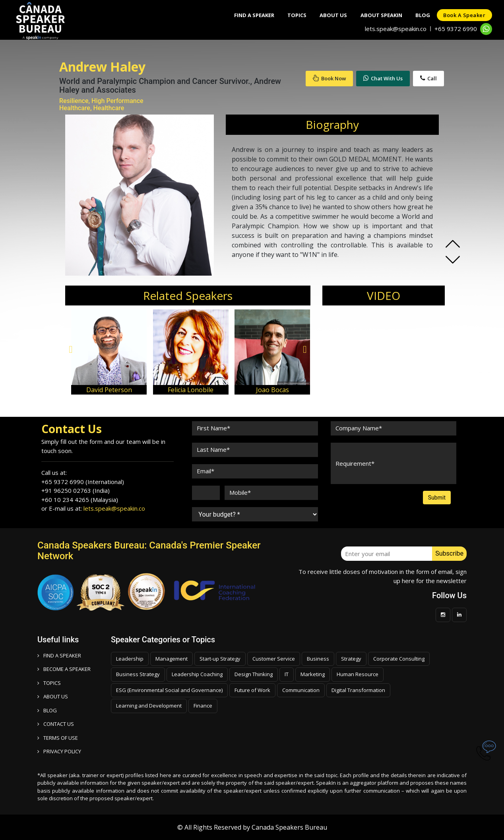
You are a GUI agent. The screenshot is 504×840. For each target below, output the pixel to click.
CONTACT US (56, 724)
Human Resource (358, 674)
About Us (324, 15)
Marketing (313, 674)
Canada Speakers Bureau (289, 827)
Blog (419, 15)
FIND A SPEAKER (59, 655)
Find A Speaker (239, 15)
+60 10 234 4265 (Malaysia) (80, 500)
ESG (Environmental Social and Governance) (169, 690)
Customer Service (274, 659)
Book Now (329, 78)
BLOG (47, 710)
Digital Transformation (358, 690)
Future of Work (252, 690)
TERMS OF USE (58, 738)
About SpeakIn (375, 15)
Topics (285, 15)
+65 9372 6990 (456, 29)
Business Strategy (138, 674)
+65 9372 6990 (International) (83, 482)
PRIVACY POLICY (59, 751)
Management (172, 659)
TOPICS (49, 683)
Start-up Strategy (220, 659)
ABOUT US (53, 696)
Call (428, 78)
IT (287, 674)
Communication (301, 690)
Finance (203, 706)
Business (318, 659)
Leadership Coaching (197, 674)
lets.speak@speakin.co (396, 29)
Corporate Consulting (399, 659)
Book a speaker (463, 15)
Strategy (351, 659)
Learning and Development (149, 706)
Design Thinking (254, 674)
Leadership (130, 659)
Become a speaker (64, 669)
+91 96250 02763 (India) (76, 490)
